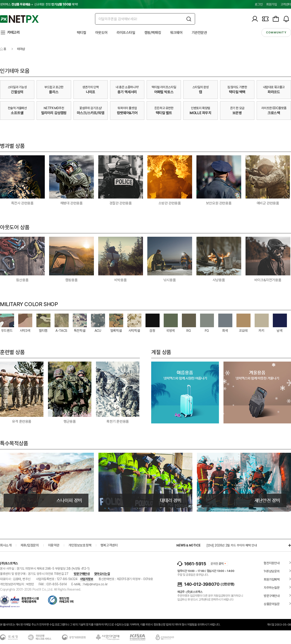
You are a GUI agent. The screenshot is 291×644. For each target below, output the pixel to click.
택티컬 (82, 33)
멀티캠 (43, 331)
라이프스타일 (126, 33)
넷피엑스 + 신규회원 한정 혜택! (39, 4)
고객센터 (286, 4)
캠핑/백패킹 (153, 33)
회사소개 (6, 545)
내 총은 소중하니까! (127, 90)
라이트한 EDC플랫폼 (274, 111)
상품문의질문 (272, 604)
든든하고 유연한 (164, 111)
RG (189, 331)
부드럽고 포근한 (54, 90)
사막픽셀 (134, 331)
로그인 (259, 4)
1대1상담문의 (272, 571)
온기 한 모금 (237, 111)
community (276, 33)
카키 (261, 331)
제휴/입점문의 (30, 545)
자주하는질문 (272, 588)
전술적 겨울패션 (17, 111)
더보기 (287, 545)
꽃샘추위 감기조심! (90, 111)
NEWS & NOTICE (188, 545)
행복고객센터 (109, 545)
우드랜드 (7, 331)
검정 (152, 331)
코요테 (243, 331)
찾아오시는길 (102, 574)
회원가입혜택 (272, 579)
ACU (98, 331)
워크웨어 (176, 33)
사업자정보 (87, 579)
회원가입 (271, 4)
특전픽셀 (80, 331)
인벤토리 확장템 (200, 111)
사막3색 (25, 331)
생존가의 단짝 (90, 90)
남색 (280, 331)
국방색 (171, 331)
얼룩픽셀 (116, 331)
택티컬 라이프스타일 (164, 90)
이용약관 (54, 545)
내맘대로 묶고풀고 (274, 90)
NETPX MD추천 (54, 111)
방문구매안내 (82, 574)
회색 (225, 331)
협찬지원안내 (272, 563)
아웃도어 (101, 33)
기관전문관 (199, 33)
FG (207, 331)
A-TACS (61, 331)
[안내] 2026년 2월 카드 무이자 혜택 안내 (232, 545)
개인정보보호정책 (80, 545)
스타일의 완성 (201, 90)
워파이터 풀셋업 (127, 111)
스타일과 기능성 (17, 90)
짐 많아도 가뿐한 (237, 90)
